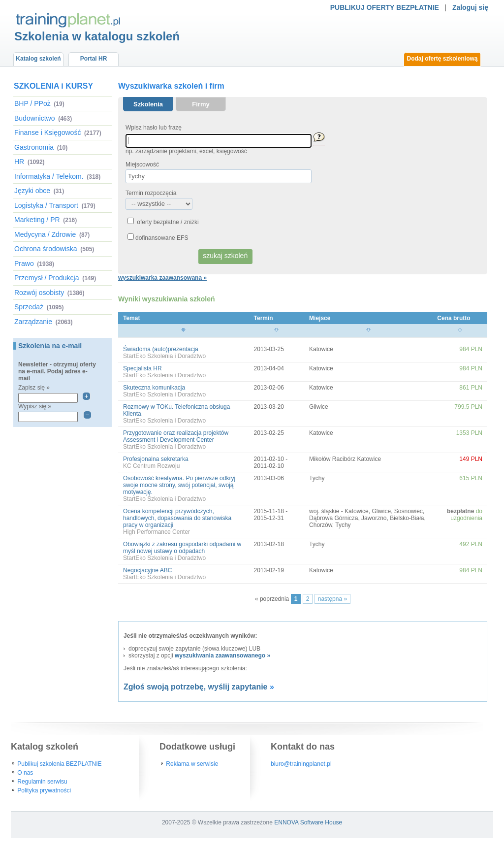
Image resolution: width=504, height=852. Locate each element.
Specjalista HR (142, 368)
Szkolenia (148, 104)
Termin (264, 318)
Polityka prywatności (44, 790)
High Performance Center (157, 532)
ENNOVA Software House (308, 822)
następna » (332, 599)
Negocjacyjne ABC (147, 570)
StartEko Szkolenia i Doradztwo (164, 356)
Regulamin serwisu (42, 782)
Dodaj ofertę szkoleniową (442, 59)
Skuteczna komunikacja (154, 388)
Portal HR (94, 59)
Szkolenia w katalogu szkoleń (97, 36)
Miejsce (320, 318)
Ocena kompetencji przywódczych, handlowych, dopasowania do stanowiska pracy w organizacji (177, 518)
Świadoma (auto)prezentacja (161, 349)
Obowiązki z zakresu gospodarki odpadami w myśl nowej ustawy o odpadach (182, 548)
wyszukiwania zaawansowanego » (222, 655)
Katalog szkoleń (38, 59)
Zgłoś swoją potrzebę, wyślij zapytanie (196, 687)
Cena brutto (454, 318)
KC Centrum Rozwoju (151, 466)
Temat (131, 318)
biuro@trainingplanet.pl (301, 764)
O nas (25, 773)
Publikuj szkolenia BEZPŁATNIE (59, 764)
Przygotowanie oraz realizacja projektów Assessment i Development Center (176, 436)
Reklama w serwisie (192, 764)
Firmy (201, 104)
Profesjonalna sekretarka (156, 459)
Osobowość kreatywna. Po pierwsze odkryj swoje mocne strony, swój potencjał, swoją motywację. (179, 485)
